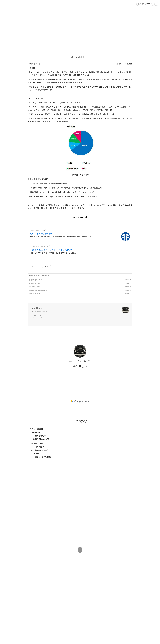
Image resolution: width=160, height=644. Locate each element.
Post (85, 555)
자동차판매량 (40, 436)
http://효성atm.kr (36, 230)
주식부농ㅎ (63, 559)
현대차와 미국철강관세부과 (37, 290)
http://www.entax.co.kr (38, 246)
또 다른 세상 (37, 308)
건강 (36, 454)
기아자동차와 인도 (35, 283)
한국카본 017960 (80, 27)
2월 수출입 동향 (34, 287)
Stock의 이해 (34, 64)
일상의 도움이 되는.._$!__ (40, 311)
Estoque (99, 559)
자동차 (35, 432)
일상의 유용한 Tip (39, 450)
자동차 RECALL (41, 439)
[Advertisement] (80, 401)
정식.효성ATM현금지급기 (41, 233)
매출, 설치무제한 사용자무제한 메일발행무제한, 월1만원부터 (54, 253)
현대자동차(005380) (35, 294)
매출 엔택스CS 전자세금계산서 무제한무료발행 (51, 250)
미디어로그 (81, 57)
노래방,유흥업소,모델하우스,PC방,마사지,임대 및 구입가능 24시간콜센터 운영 (61, 236)
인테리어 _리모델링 (42, 457)
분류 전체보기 (35, 429)
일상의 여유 (37, 443)
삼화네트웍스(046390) (36, 280)
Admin (76, 555)
